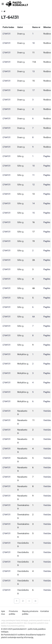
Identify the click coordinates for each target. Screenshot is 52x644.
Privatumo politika (13, 613)
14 (33, 203)
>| (35, 601)
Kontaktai (45, 611)
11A (34, 62)
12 (33, 185)
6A (34, 317)
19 (33, 241)
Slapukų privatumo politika (30, 613)
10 (33, 43)
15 (33, 81)
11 (33, 53)
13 (33, 71)
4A (34, 288)
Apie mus (3, 613)
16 (33, 222)
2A (34, 260)
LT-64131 (7, 34)
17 (33, 90)
